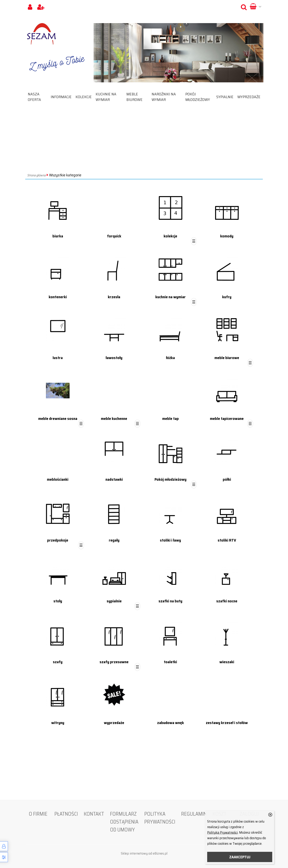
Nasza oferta (34, 97)
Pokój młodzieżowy (198, 97)
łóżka (170, 358)
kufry (227, 297)
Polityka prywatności (160, 818)
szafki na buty (170, 601)
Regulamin (194, 814)
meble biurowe (134, 97)
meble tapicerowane (227, 418)
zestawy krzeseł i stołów (227, 723)
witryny (58, 723)
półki (227, 479)
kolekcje (84, 97)
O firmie (38, 814)
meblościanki (58, 479)
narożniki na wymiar (164, 97)
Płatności (66, 814)
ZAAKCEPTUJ (240, 857)
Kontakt (94, 814)
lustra (58, 358)
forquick (114, 236)
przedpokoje (58, 540)
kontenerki (58, 297)
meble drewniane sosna (58, 418)
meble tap (171, 418)
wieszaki (227, 662)
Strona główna (36, 175)
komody (227, 236)
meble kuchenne (114, 418)
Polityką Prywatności (222, 832)
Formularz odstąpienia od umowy (124, 822)
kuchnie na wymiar (106, 97)
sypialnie (225, 97)
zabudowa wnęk (171, 723)
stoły (58, 601)
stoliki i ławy (170, 540)
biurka (58, 236)
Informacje (61, 97)
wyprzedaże (249, 97)
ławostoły (114, 358)
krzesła (114, 297)
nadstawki (114, 479)
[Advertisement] (144, 142)
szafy (58, 662)
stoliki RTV (227, 540)
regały (114, 540)
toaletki (170, 662)
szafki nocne (227, 601)
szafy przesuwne (114, 662)
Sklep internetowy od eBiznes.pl (144, 853)
